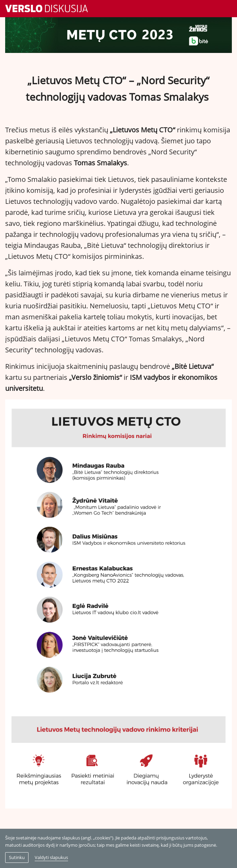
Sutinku (17, 857)
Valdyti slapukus (51, 857)
